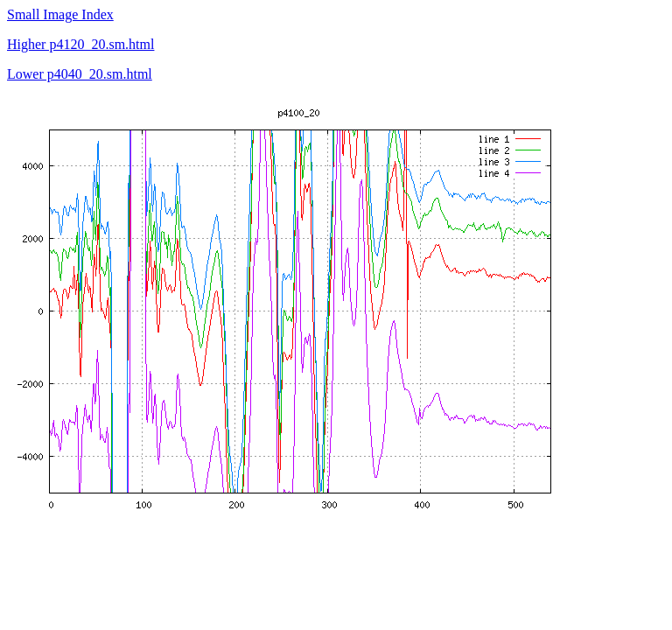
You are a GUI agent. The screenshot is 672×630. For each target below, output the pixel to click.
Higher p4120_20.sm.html (80, 44)
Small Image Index (60, 14)
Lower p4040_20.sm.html (80, 74)
